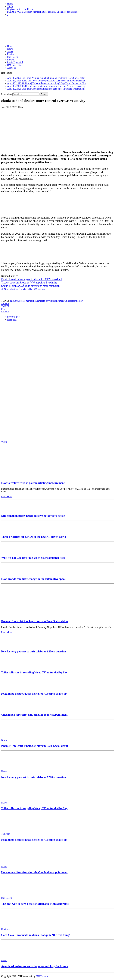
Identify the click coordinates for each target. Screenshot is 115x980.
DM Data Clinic (15, 65)
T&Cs (10, 6)
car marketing (29, 301)
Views (10, 52)
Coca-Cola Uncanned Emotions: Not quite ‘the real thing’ (36, 935)
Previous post (14, 317)
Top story (6, 834)
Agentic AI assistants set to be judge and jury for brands (35, 966)
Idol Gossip (13, 57)
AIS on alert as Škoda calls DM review (23, 289)
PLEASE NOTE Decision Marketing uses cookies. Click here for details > (43, 12)
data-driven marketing (52, 301)
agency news (16, 301)
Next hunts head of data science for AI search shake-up (34, 694)
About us (12, 68)
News (10, 49)
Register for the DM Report (20, 9)
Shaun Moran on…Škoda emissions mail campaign (30, 286)
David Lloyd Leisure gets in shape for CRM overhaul (32, 279)
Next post (12, 319)
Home (10, 4)
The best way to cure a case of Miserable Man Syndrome (35, 904)
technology (77, 301)
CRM (38, 301)
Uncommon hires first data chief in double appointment (34, 715)
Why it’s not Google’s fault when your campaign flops (33, 558)
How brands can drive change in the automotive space (33, 579)
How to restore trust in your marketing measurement (33, 483)
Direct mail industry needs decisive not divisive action (33, 516)
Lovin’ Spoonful (15, 62)
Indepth (11, 60)
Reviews (11, 54)
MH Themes (42, 976)
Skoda (69, 301)
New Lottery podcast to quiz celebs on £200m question (34, 651)
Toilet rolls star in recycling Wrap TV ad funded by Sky (34, 672)
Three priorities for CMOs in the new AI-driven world (34, 537)
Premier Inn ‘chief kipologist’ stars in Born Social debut (35, 621)
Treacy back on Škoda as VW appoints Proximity (29, 282)
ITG (64, 301)
